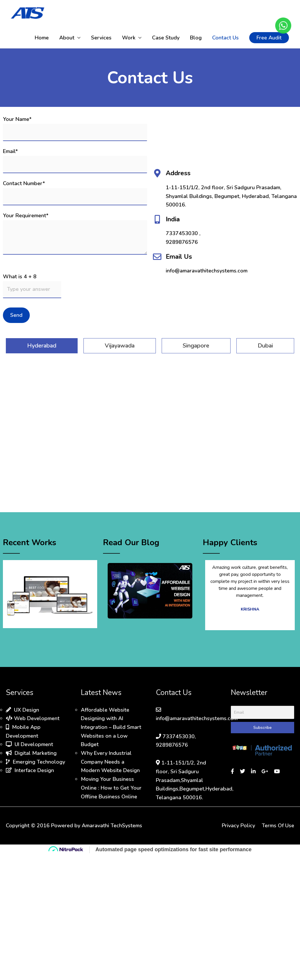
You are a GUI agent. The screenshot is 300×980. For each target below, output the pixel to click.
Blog (196, 38)
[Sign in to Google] (266, 772)
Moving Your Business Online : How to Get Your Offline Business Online (111, 788)
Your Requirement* (75, 235)
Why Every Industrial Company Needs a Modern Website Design (110, 762)
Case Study (166, 38)
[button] (269, 38)
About (67, 38)
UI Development (29, 744)
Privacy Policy (238, 826)
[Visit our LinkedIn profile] (254, 772)
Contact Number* (75, 192)
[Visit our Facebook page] (233, 772)
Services (101, 38)
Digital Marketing (31, 753)
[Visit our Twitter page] (243, 772)
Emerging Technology (35, 762)
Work (129, 38)
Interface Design (30, 770)
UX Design (22, 710)
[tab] (42, 346)
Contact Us (225, 38)
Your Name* (75, 128)
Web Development (33, 718)
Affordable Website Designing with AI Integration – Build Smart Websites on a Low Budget (111, 727)
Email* (75, 160)
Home (42, 38)
